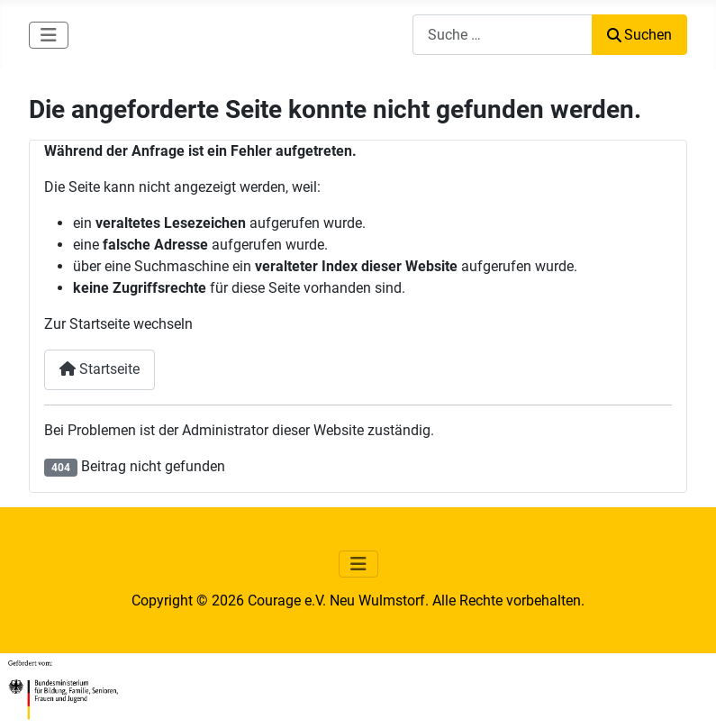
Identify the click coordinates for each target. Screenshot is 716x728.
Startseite (100, 369)
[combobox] (503, 35)
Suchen (639, 35)
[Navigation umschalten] (49, 35)
